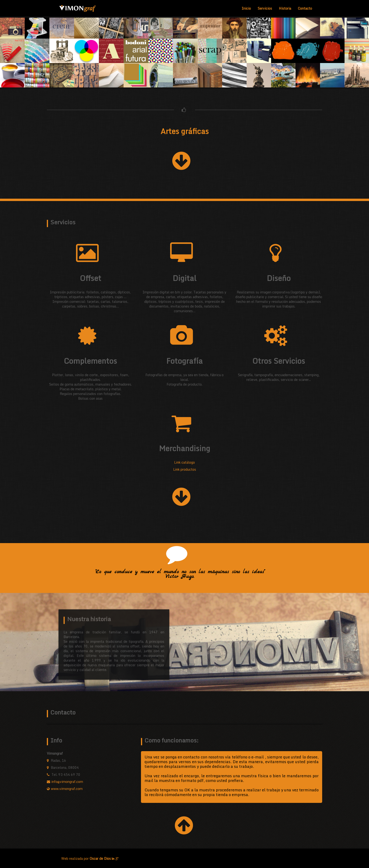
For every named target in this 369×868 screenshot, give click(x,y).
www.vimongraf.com (67, 789)
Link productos (185, 469)
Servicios (265, 8)
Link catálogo (184, 462)
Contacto (305, 8)
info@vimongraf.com (67, 782)
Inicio (246, 8)
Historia (285, 8)
